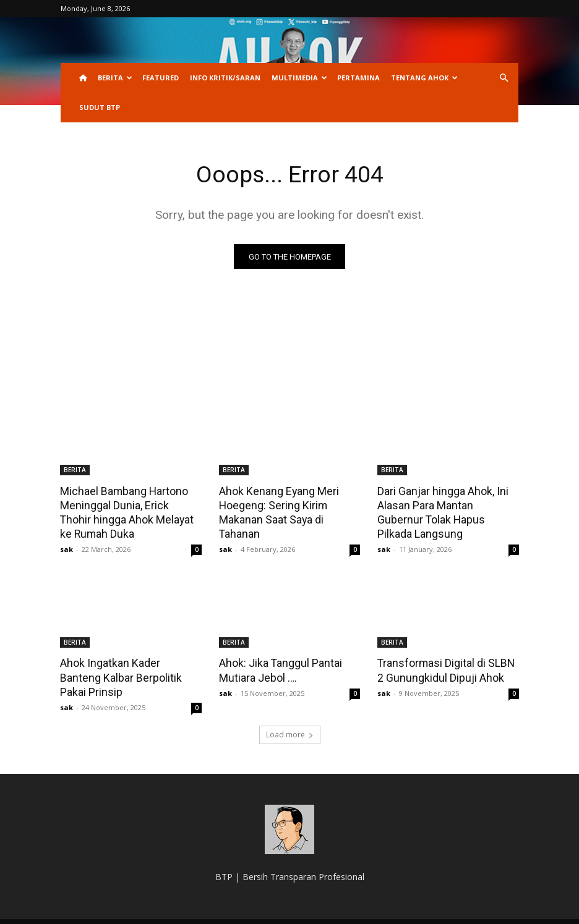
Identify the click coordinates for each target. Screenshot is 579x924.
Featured (161, 78)
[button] (504, 78)
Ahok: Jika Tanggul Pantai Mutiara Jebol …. (278, 668)
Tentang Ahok (424, 78)
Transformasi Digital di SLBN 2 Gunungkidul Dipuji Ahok (444, 668)
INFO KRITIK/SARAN (225, 78)
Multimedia (299, 78)
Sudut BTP (100, 107)
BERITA (115, 78)
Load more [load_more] (290, 717)
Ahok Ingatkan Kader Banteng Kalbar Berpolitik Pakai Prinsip (128, 668)
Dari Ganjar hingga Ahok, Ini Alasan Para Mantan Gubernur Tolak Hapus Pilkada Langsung (448, 505)
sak (66, 547)
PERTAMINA (358, 78)
